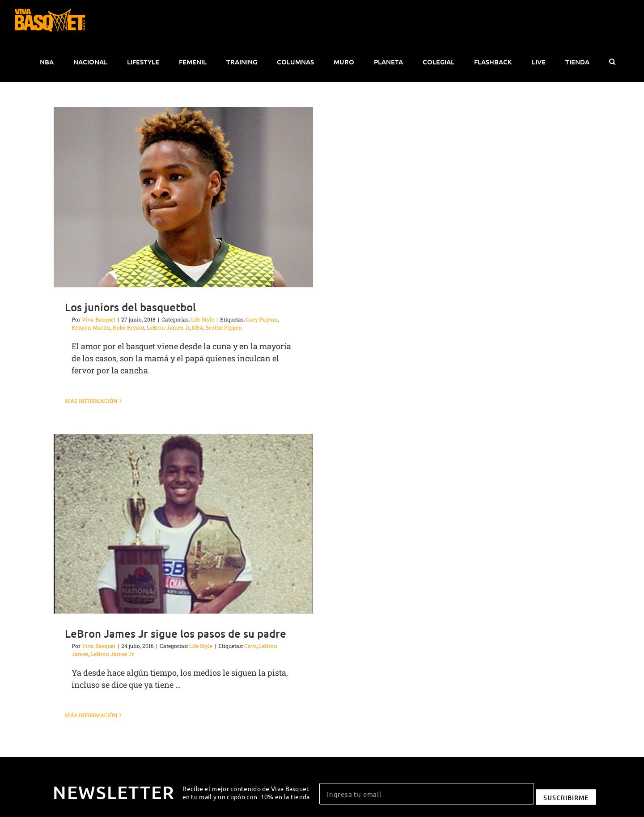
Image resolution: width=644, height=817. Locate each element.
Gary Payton (262, 319)
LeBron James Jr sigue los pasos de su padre (176, 633)
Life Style (203, 319)
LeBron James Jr (168, 327)
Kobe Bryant (129, 327)
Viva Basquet (99, 319)
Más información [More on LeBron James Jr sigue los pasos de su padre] (91, 715)
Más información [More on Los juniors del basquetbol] (91, 401)
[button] (612, 62)
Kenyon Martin (91, 327)
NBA (198, 327)
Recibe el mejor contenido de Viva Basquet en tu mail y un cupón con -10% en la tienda (246, 792)
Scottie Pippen (224, 327)
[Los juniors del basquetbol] (183, 197)
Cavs (250, 646)
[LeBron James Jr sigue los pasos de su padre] (183, 524)
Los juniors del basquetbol (130, 307)
